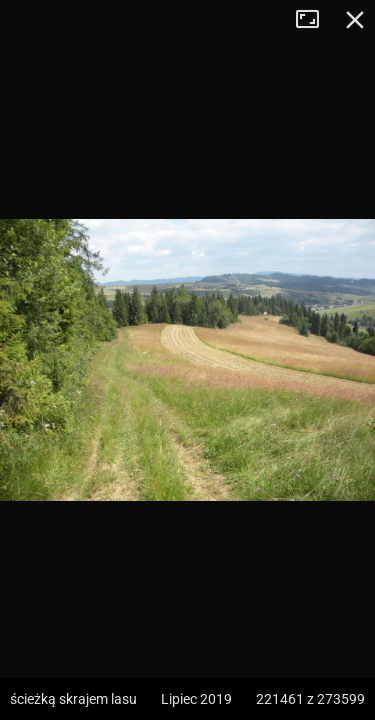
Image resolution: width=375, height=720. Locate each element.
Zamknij (355, 20)
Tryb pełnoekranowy (315, 20)
